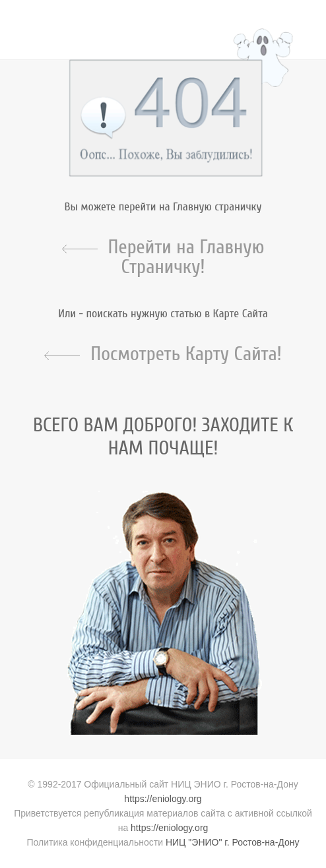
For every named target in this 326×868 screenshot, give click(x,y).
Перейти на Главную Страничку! (186, 257)
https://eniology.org (163, 799)
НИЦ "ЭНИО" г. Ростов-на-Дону (233, 842)
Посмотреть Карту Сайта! (186, 354)
